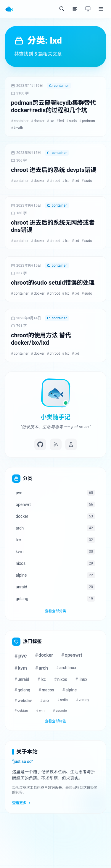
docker (38, 121)
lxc (50, 121)
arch (42, 668)
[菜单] (101, 9)
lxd (60, 121)
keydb (17, 128)
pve (21, 656)
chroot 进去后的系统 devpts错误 (54, 170)
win (40, 711)
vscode (60, 711)
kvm (21, 668)
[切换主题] (88, 9)
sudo (72, 121)
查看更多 (22, 803)
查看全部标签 (55, 721)
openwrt (72, 655)
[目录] (75, 9)
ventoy (83, 700)
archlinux (66, 668)
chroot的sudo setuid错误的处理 (53, 283)
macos (46, 690)
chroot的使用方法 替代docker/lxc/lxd (41, 339)
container (59, 86)
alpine (70, 690)
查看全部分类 (55, 611)
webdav (23, 701)
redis (62, 700)
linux (81, 679)
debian (21, 711)
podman (87, 121)
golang (22, 690)
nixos (61, 679)
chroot (53, 181)
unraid (22, 679)
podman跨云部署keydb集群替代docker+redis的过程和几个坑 (53, 106)
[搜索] (62, 9)
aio (45, 701)
